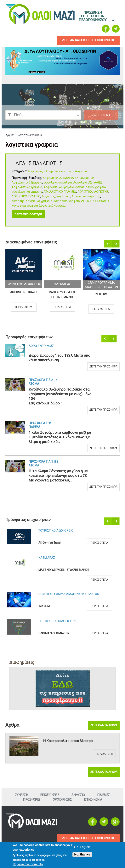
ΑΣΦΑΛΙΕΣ (95, 182)
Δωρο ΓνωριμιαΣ (41, 346)
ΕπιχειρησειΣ (50, 795)
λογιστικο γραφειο (67, 201)
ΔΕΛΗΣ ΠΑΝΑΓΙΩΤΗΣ (39, 163)
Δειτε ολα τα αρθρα (104, 725)
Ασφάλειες (50, 178)
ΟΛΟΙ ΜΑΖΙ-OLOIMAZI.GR (54, 633)
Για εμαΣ (104, 795)
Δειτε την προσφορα (103, 366)
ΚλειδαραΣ (62, 284)
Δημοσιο (78, 795)
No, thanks (82, 854)
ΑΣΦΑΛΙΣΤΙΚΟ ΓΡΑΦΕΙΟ (60, 192)
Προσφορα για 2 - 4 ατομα (43, 382)
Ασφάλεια (80, 182)
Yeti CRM (101, 294)
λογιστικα (63, 196)
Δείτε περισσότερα (28, 214)
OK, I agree (82, 847)
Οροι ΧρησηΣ (62, 800)
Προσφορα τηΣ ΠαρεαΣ (40, 425)
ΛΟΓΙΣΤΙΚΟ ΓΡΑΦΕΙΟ (26, 196)
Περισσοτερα (24, 307)
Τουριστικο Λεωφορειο (24, 284)
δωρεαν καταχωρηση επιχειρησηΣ (88, 40)
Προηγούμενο (108, 244)
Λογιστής (48, 196)
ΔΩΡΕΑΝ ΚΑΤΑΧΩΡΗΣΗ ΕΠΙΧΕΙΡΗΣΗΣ (88, 838)
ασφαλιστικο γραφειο (91, 187)
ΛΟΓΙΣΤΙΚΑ (85, 192)
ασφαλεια (50, 182)
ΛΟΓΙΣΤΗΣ (101, 192)
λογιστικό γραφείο (39, 201)
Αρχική (10, 135)
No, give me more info (28, 864)
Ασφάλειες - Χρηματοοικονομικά (51, 171)
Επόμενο (116, 244)
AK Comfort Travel (24, 292)
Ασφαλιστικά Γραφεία (27, 182)
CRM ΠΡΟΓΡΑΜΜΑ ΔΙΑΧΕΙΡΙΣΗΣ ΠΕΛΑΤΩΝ (69, 594)
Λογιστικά (82, 171)
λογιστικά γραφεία (52, 206)
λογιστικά (79, 196)
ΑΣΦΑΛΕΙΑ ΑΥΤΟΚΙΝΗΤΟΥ (77, 178)
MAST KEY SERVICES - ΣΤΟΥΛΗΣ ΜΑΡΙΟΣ (62, 295)
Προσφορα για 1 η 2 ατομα (43, 463)
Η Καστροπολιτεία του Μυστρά (68, 741)
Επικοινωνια (93, 800)
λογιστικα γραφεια (25, 206)
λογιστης (18, 201)
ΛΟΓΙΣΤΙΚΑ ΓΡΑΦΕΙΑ (95, 201)
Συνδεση (22, 795)
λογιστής (94, 196)
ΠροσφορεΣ (32, 800)
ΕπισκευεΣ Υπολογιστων (57, 621)
